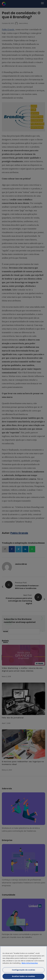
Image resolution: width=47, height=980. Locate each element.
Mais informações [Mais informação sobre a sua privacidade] (30, 965)
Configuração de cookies (23, 971)
